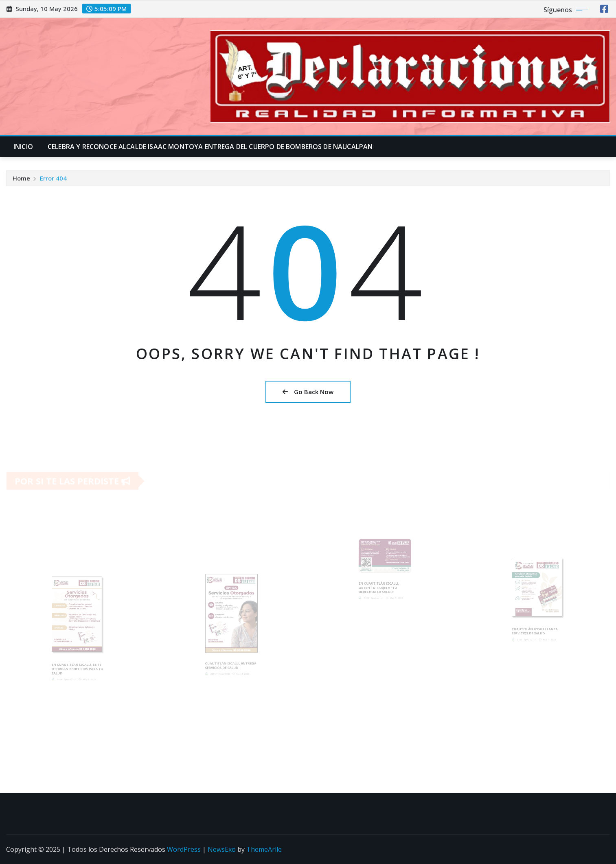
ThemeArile (264, 849)
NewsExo (222, 849)
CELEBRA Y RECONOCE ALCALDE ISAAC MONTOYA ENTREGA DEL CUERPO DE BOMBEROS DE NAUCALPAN (210, 147)
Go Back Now (308, 392)
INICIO (23, 147)
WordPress (184, 849)
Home (21, 180)
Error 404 (53, 180)
